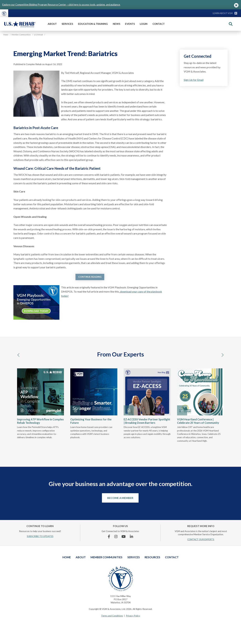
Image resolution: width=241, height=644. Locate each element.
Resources (152, 557)
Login (144, 24)
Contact (159, 24)
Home (67, 557)
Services (67, 24)
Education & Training (93, 24)
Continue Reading (90, 277)
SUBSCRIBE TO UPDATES (40, 536)
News (116, 24)
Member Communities (106, 557)
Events (130, 24)
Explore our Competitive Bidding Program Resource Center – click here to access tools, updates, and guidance (61, 5)
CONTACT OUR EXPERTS (201, 539)
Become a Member (120, 498)
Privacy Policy (133, 616)
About (52, 24)
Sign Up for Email (194, 80)
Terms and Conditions (112, 616)
